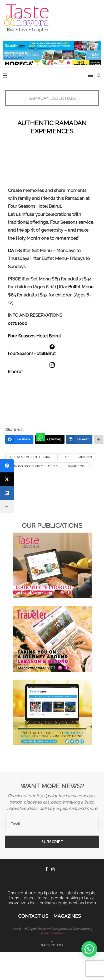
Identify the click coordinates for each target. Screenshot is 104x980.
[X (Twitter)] (50, 439)
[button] (89, 949)
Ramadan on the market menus (34, 466)
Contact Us (33, 916)
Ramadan (85, 457)
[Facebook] (19, 439)
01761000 (18, 323)
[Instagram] (53, 869)
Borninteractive (52, 933)
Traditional (77, 466)
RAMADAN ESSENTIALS (52, 98)
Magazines (67, 916)
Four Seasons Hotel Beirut (30, 457)
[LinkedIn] (79, 439)
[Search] (99, 75)
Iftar (65, 457)
